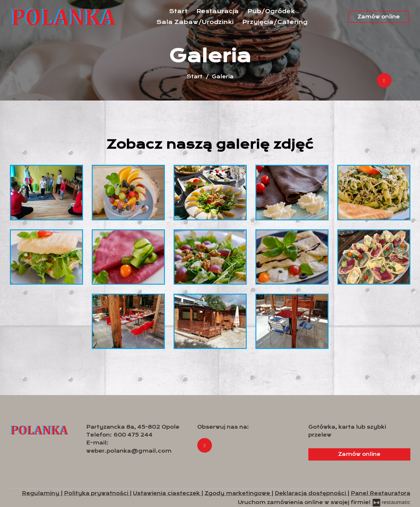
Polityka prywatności (97, 493)
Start (178, 11)
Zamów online (379, 17)
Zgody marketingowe (238, 493)
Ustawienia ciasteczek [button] (167, 493)
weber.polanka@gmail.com (129, 451)
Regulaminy (41, 493)
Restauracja (218, 11)
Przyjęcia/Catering (275, 22)
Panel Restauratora (381, 493)
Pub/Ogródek (271, 11)
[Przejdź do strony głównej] (63, 17)
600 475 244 (133, 435)
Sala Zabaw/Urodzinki (195, 22)
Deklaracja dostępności (311, 493)
